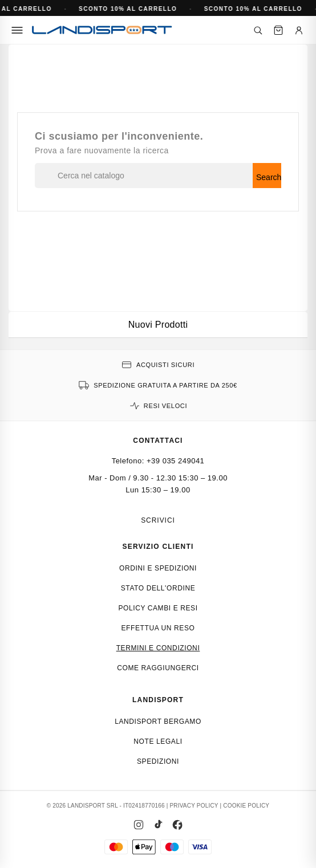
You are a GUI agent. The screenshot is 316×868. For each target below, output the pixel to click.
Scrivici (158, 520)
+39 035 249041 (175, 461)
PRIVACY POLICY (194, 806)
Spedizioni (158, 761)
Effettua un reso (158, 628)
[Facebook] (177, 825)
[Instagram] (139, 825)
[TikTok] (158, 825)
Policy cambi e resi (158, 608)
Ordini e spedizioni (158, 568)
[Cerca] (258, 30)
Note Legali (158, 741)
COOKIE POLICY (246, 806)
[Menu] (17, 30)
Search (269, 177)
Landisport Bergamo (158, 722)
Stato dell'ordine (158, 588)
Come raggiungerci (158, 668)
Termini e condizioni (158, 648)
